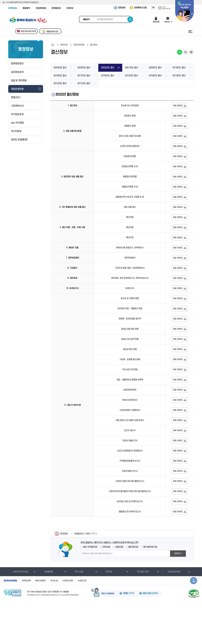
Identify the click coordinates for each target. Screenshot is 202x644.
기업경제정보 (41, 8)
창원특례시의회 (140, 8)
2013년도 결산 (179, 76)
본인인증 (156, 22)
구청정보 (70, 8)
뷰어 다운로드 (41, 623)
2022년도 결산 (108, 68)
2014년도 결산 (155, 76)
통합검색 (86, 19)
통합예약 (26, 8)
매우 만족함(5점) (90, 589)
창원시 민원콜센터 (108, 636)
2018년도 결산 (60, 76)
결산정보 (94, 45)
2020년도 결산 (155, 68)
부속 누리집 (77, 614)
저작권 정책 (26, 623)
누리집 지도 (82, 623)
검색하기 (130, 19)
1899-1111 (129, 636)
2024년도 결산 (60, 68)
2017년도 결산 (84, 76)
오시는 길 (54, 623)
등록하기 (178, 596)
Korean (167, 22)
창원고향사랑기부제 (28, 31)
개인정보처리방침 (10, 623)
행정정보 (64, 45)
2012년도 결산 (60, 83)
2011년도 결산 (84, 83)
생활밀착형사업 (52, 32)
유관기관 (107, 614)
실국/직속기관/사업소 (18, 614)
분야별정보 (56, 8)
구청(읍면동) (46, 614)
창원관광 (122, 8)
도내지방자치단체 (172, 614)
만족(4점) (106, 589)
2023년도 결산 (84, 68)
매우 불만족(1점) (150, 589)
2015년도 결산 (131, 76)
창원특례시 (13, 8)
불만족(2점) (133, 589)
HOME (53, 45)
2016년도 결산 (108, 76)
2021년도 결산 (131, 68)
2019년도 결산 (179, 68)
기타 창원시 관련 (140, 614)
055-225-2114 (150, 636)
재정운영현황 (79, 45)
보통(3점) (119, 589)
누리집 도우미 (68, 623)
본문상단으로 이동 (194, 623)
